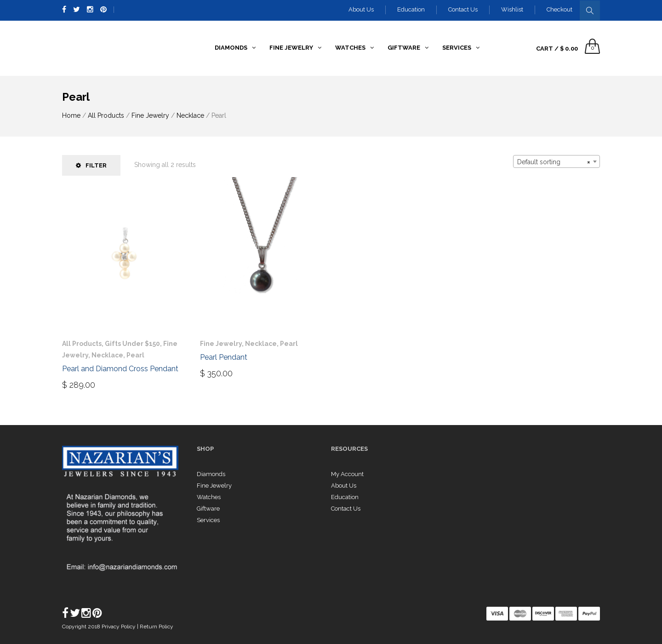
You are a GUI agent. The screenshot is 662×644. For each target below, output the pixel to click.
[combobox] (556, 161)
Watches (209, 497)
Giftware (208, 509)
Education (411, 9)
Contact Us (463, 9)
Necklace (190, 115)
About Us (361, 9)
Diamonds (211, 474)
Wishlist (512, 9)
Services (208, 520)
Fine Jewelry (150, 115)
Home (71, 115)
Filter (91, 165)
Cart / (557, 49)
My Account (347, 474)
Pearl (135, 355)
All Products (106, 115)
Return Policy (157, 627)
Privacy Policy (119, 627)
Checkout (559, 9)
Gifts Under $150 (132, 344)
